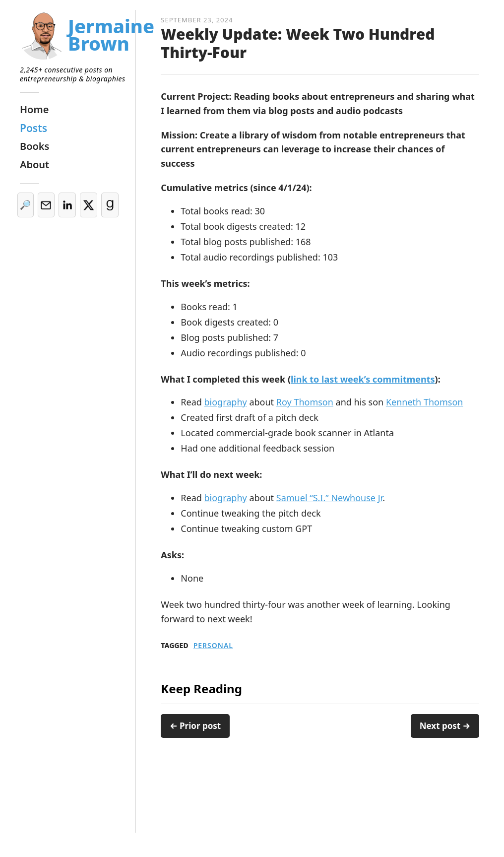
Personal (213, 646)
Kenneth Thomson (424, 402)
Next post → (445, 726)
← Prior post (195, 726)
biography (226, 402)
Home (34, 109)
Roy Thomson (305, 402)
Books (34, 146)
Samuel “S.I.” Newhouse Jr (329, 498)
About (34, 165)
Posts (33, 128)
